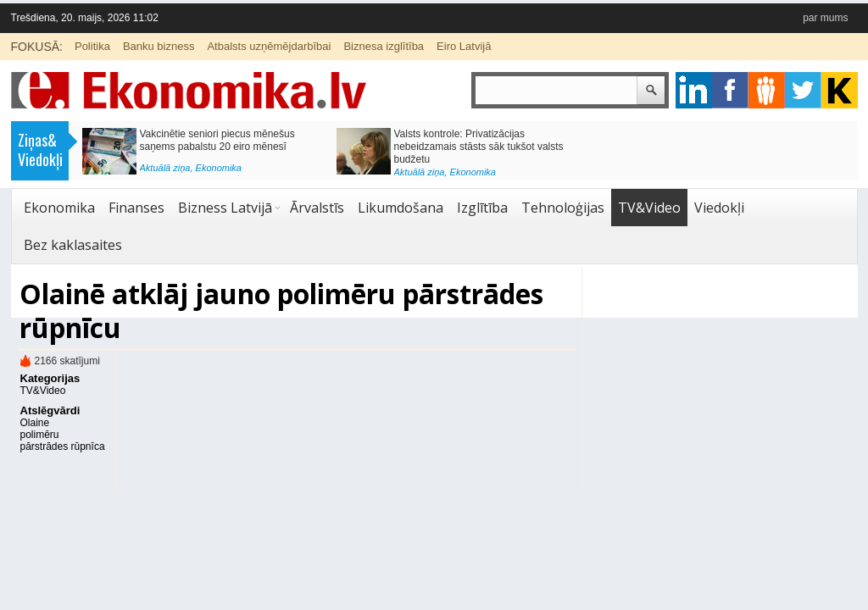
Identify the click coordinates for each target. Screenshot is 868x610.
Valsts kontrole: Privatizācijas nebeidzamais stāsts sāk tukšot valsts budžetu (479, 147)
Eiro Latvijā (464, 46)
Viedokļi (719, 208)
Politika (92, 46)
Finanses (136, 208)
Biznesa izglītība (384, 46)
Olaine (35, 423)
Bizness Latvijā (225, 208)
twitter (803, 90)
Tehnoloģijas (563, 208)
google (694, 90)
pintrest (767, 90)
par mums (825, 18)
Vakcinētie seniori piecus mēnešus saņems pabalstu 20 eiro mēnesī (217, 140)
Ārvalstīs (317, 208)
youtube (840, 90)
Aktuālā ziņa (165, 168)
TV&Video (649, 208)
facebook (730, 90)
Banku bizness (159, 46)
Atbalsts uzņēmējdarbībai (269, 46)
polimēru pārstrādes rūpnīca (63, 441)
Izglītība (482, 208)
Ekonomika (219, 168)
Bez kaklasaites (73, 245)
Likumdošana (401, 208)
